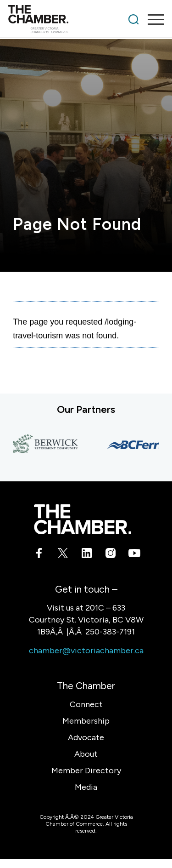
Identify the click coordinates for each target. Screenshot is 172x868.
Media (86, 787)
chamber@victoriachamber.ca (86, 651)
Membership (86, 721)
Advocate (86, 737)
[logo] (70, 19)
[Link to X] (62, 555)
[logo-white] (82, 519)
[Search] (133, 19)
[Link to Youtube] (133, 555)
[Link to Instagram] (110, 555)
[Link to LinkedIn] (86, 555)
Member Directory (86, 771)
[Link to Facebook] (39, 555)
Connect (86, 704)
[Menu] (151, 19)
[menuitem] (133, 19)
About (86, 754)
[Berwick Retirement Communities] (47, 445)
